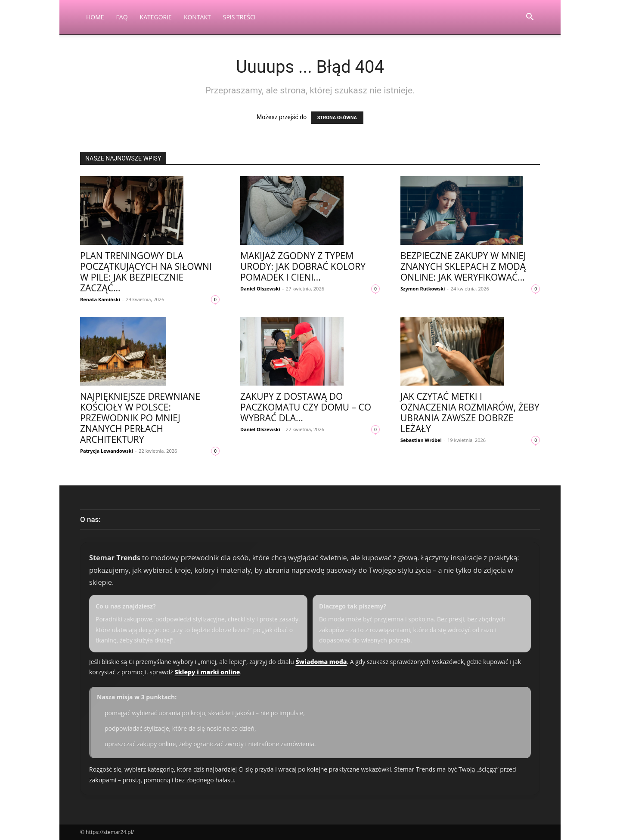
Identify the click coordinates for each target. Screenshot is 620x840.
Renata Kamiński (100, 299)
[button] (530, 18)
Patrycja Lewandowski (107, 451)
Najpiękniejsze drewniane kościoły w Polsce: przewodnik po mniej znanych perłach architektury (140, 418)
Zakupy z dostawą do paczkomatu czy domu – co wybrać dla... (306, 407)
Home (95, 17)
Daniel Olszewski (260, 289)
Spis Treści (239, 17)
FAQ (122, 17)
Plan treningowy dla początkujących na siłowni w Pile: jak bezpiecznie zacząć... (146, 272)
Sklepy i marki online (208, 672)
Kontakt (197, 17)
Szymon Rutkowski (423, 289)
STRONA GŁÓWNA (337, 118)
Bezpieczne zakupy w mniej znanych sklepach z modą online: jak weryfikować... (463, 266)
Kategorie (156, 17)
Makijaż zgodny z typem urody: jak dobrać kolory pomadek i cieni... (303, 266)
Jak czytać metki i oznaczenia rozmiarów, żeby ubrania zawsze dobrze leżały (470, 412)
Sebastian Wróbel (421, 440)
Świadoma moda (321, 662)
